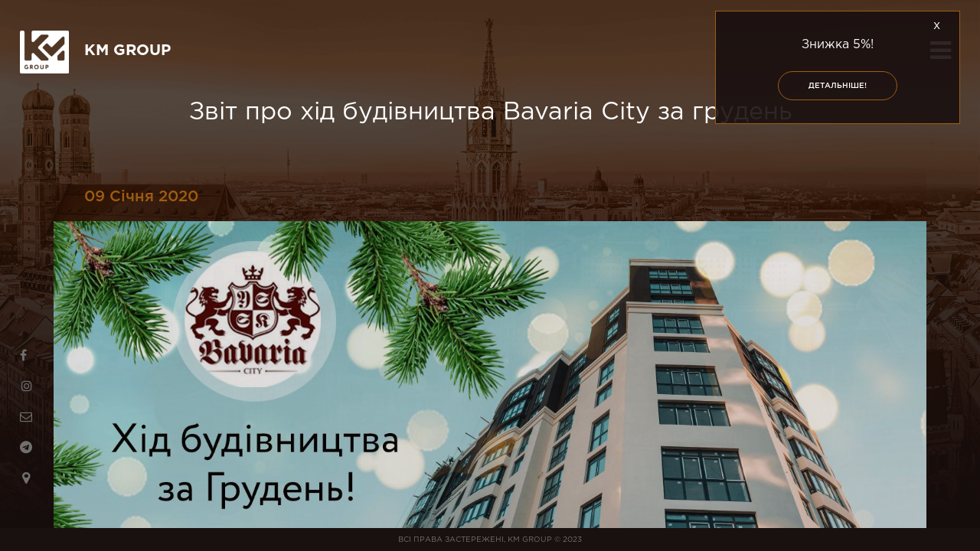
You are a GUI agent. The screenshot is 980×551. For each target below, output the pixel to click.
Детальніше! (838, 86)
